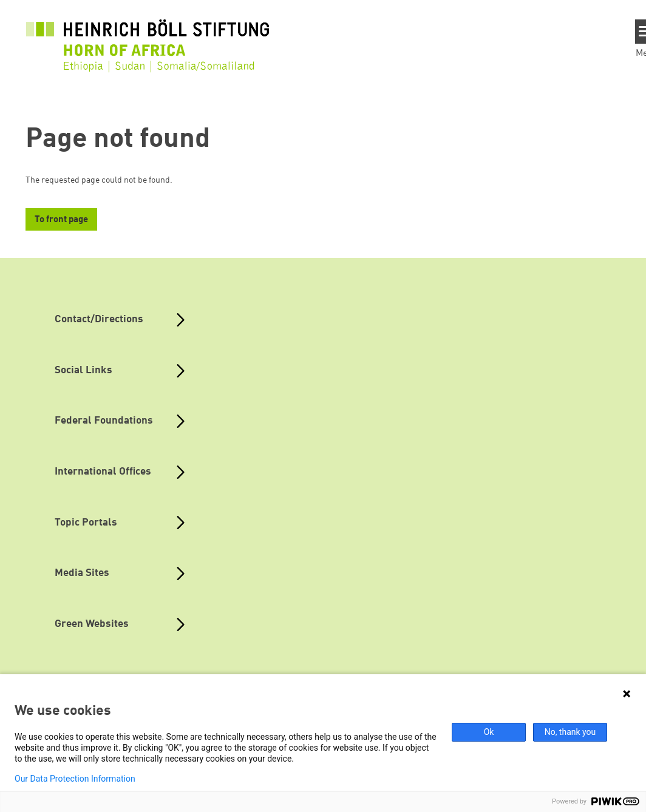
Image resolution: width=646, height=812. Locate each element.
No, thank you (570, 732)
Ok (489, 732)
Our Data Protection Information (75, 779)
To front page (61, 220)
